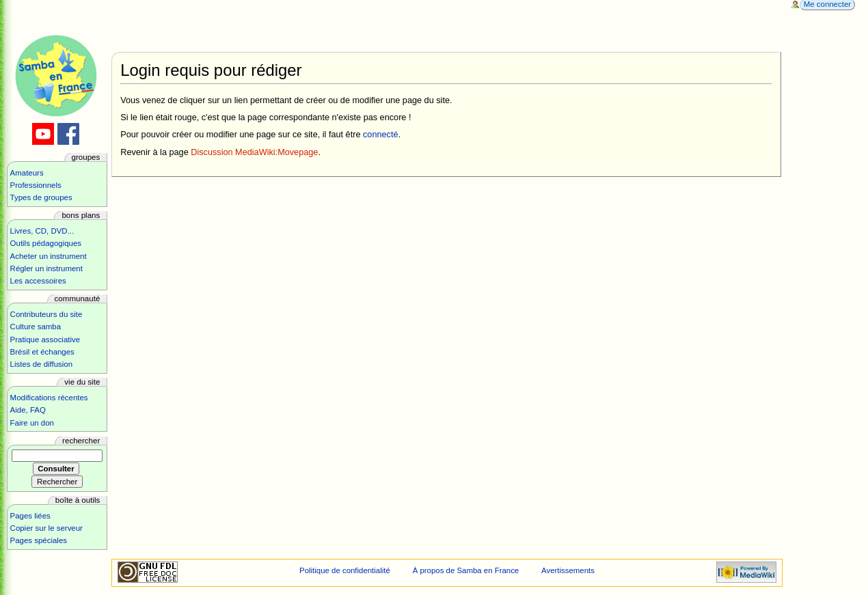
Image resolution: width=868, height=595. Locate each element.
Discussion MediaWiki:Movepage (254, 152)
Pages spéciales (39, 540)
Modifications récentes (49, 398)
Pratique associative (45, 340)
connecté (381, 135)
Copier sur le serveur (46, 528)
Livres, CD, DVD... (42, 231)
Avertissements (568, 570)
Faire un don (32, 423)
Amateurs (27, 173)
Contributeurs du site (46, 314)
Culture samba (36, 327)
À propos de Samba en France (466, 570)
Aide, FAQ (28, 410)
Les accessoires (38, 281)
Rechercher (81, 441)
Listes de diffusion (41, 364)
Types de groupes (41, 197)
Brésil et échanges (42, 352)
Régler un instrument (46, 268)
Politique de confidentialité (345, 570)
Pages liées (30, 516)
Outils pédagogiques (46, 243)
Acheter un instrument (49, 256)
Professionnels (36, 185)
